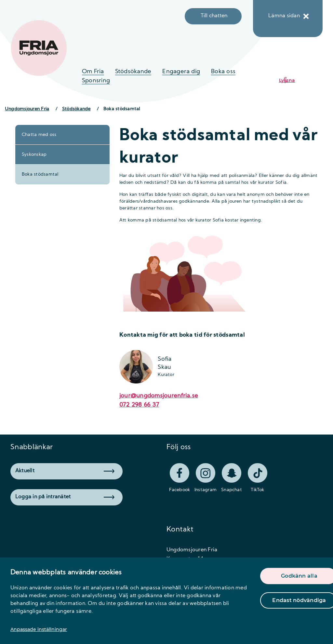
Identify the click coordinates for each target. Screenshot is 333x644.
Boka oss (223, 72)
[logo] (39, 48)
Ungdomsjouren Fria (27, 109)
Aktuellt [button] (65, 471)
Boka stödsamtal (40, 174)
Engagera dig (181, 72)
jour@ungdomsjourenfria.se (159, 396)
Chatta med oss (39, 135)
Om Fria (93, 72)
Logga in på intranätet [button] (65, 497)
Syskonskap (34, 155)
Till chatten (214, 16)
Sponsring (96, 81)
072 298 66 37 (139, 405)
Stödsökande (133, 72)
